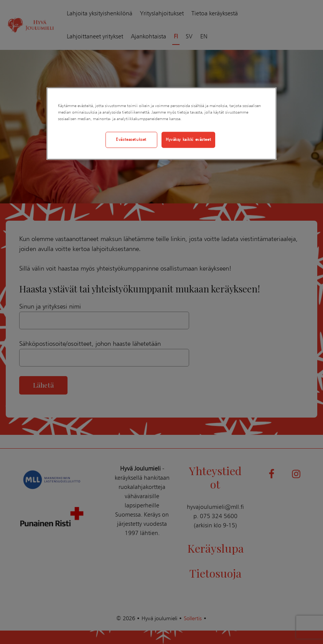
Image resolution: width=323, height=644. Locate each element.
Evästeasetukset (131, 139)
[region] (161, 123)
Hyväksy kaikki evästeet (188, 139)
